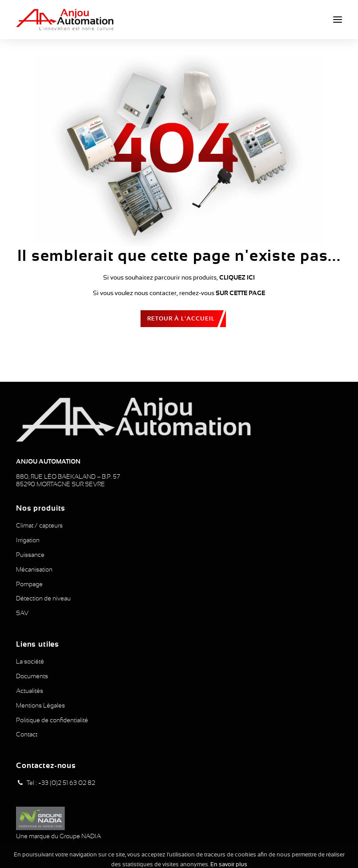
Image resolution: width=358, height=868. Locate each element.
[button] (338, 20)
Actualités (30, 691)
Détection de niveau (43, 598)
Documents (32, 676)
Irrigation (28, 540)
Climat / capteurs (39, 525)
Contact (27, 734)
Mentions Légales (40, 705)
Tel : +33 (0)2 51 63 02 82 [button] (61, 783)
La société (30, 661)
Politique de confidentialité (52, 720)
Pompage (29, 584)
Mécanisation (34, 569)
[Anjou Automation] (65, 20)
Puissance (30, 555)
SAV (22, 613)
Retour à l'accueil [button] (181, 318)
